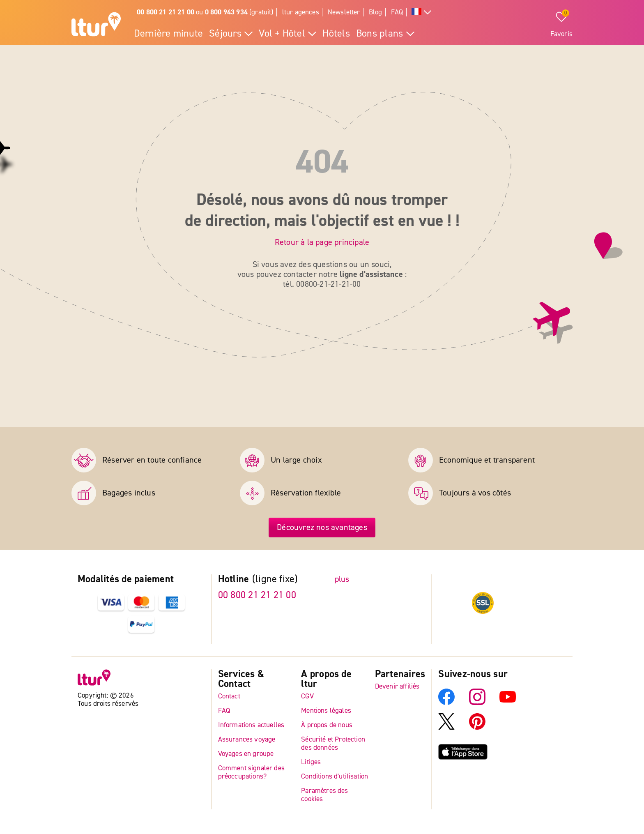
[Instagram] (477, 703)
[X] (446, 727)
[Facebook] (446, 703)
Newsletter (344, 12)
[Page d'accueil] (96, 25)
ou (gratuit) (205, 12)
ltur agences (301, 12)
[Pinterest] (477, 727)
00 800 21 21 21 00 (257, 595)
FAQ (397, 12)
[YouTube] (508, 703)
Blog (376, 12)
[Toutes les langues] (421, 13)
